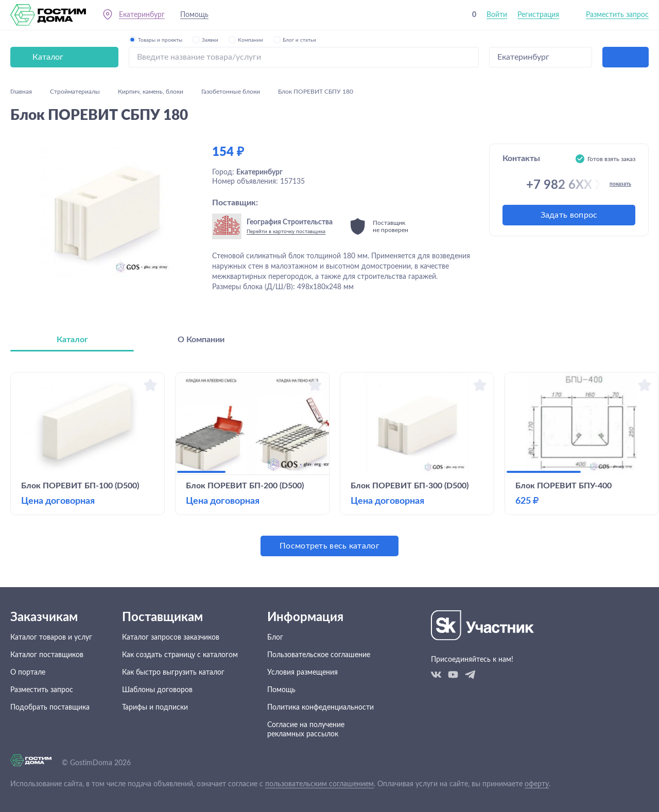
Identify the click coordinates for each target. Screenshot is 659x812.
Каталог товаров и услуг (51, 638)
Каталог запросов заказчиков (171, 638)
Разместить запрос (617, 15)
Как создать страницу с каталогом (180, 655)
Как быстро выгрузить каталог (173, 673)
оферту (537, 784)
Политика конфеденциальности (320, 708)
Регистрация (538, 15)
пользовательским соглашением (319, 784)
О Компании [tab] (201, 340)
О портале (28, 673)
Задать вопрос (569, 215)
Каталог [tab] (72, 340)
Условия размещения (302, 673)
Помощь (194, 15)
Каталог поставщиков (47, 655)
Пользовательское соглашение (319, 655)
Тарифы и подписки (155, 708)
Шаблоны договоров (157, 690)
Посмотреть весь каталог (329, 546)
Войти (497, 15)
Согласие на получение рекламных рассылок (306, 730)
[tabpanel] (329, 464)
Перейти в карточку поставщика (286, 232)
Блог (275, 638)
